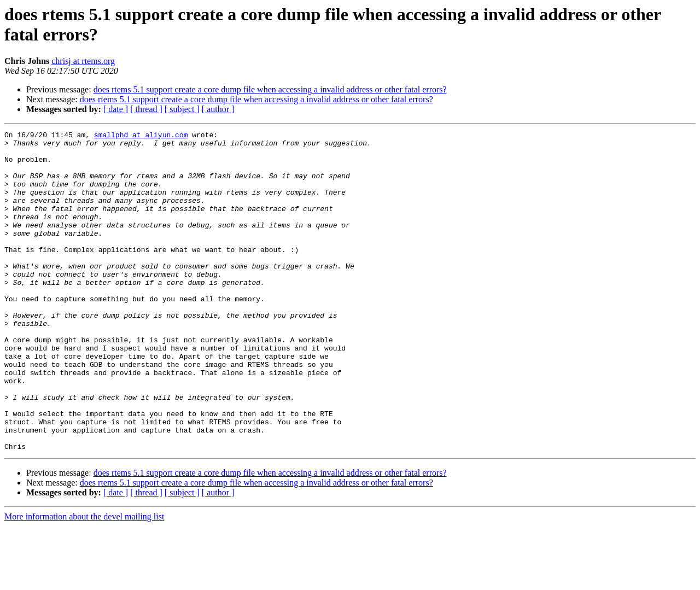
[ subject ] (182, 109)
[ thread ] (146, 109)
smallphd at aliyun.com (141, 136)
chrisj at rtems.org (83, 61)
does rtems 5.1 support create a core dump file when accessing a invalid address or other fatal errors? (270, 89)
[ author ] (218, 109)
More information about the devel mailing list (84, 580)
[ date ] (116, 109)
